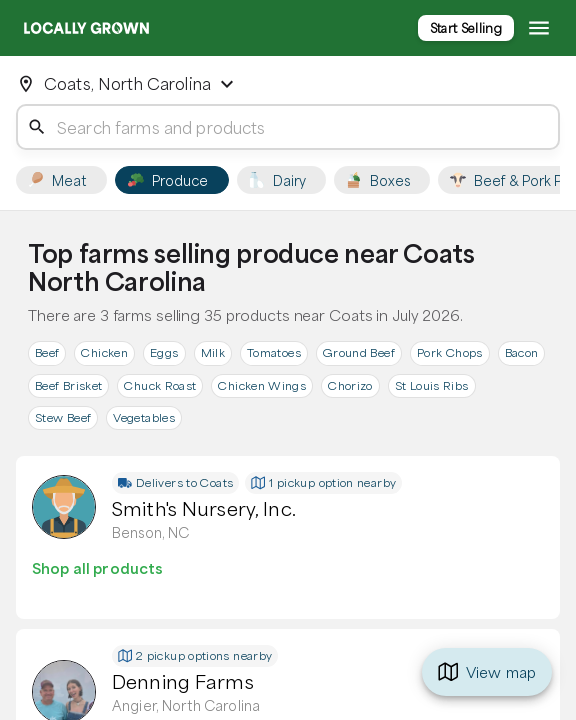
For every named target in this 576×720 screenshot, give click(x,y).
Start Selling (466, 28)
